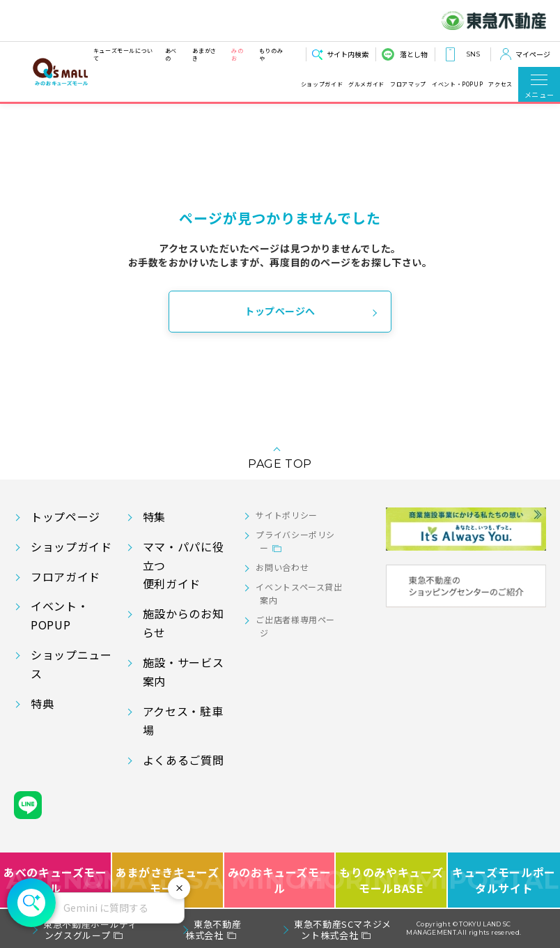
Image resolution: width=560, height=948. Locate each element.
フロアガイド (65, 576)
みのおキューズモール (280, 880)
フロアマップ (408, 84)
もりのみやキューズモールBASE (392, 880)
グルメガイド (366, 84)
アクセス (500, 84)
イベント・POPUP (457, 84)
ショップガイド (322, 84)
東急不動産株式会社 (213, 930)
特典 (42, 703)
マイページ (533, 54)
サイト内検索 (348, 54)
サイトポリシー (286, 515)
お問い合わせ (282, 567)
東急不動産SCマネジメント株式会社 (343, 930)
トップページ (65, 517)
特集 (154, 517)
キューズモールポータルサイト (504, 880)
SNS (473, 54)
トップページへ (280, 311)
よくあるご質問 (183, 760)
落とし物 (414, 54)
